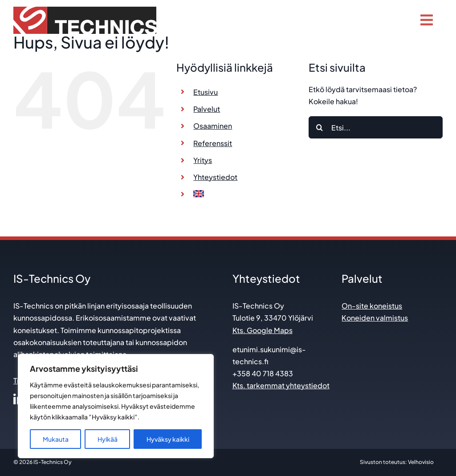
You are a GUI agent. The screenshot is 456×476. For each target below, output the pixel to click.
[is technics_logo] (85, 10)
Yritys (203, 160)
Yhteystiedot (215, 177)
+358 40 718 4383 (263, 373)
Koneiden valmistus (375, 318)
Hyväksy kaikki (168, 439)
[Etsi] (320, 127)
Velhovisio (421, 462)
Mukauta (56, 439)
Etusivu (206, 92)
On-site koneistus (372, 306)
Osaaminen (213, 126)
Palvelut (207, 109)
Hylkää (108, 439)
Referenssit (213, 143)
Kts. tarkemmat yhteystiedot (281, 385)
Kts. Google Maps (263, 330)
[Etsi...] (376, 127)
